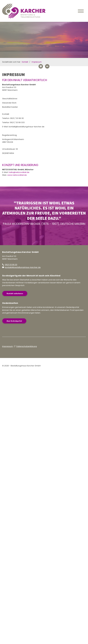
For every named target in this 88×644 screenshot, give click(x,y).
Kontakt (25, 62)
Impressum (37, 62)
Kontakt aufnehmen (15, 293)
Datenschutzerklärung (27, 346)
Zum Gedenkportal (14, 321)
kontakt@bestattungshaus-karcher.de (23, 267)
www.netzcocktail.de (17, 175)
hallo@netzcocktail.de (19, 172)
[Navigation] (81, 11)
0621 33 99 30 (11, 265)
